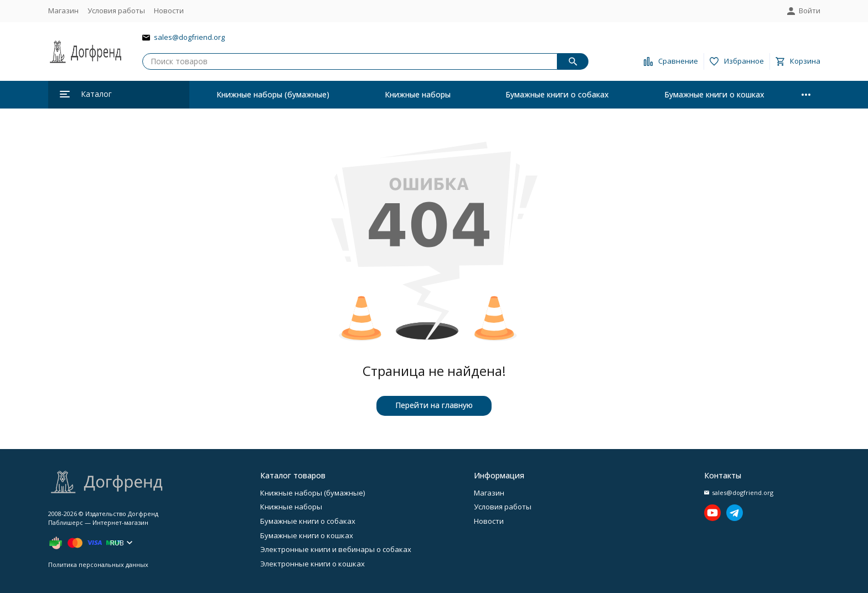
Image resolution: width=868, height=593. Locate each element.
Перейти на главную (434, 405)
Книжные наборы (418, 94)
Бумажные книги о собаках (557, 94)
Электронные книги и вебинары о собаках (336, 549)
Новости (169, 11)
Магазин (63, 11)
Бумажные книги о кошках (714, 94)
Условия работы (116, 11)
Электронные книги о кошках (312, 564)
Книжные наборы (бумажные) (273, 94)
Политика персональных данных (98, 564)
